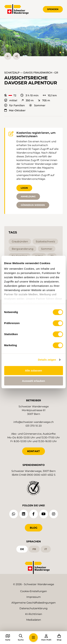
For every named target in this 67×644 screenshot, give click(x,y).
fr (34, 549)
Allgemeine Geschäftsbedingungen (33, 603)
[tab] (60, 52)
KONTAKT (33, 451)
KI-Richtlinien (34, 614)
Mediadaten (34, 620)
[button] (33, 37)
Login (24, 188)
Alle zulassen (33, 371)
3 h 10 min (30, 95)
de (22, 549)
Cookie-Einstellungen (33, 591)
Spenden (53, 9)
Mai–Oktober (15, 110)
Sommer (37, 105)
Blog (34, 528)
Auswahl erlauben (33, 381)
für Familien (15, 105)
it (46, 549)
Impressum (34, 597)
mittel (11, 100)
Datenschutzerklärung (33, 608)
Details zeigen (47, 360)
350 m (28, 100)
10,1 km (50, 95)
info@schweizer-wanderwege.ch (33, 422)
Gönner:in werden (33, 205)
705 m (44, 100)
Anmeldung (28, 196)
